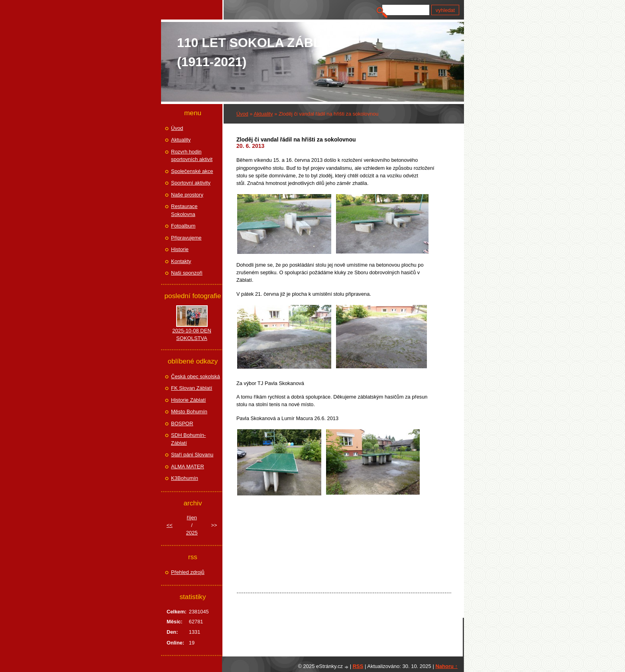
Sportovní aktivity (191, 183)
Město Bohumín (189, 412)
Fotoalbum (183, 226)
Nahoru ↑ (446, 666)
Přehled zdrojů (188, 572)
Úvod (242, 114)
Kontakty (181, 261)
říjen (192, 518)
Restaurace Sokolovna (184, 210)
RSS (358, 666)
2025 (192, 533)
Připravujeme (186, 238)
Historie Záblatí (188, 400)
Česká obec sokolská (196, 376)
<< (170, 525)
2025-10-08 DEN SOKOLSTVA (192, 335)
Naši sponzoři (187, 273)
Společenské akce (192, 171)
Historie (180, 249)
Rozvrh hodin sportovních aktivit (192, 156)
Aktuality (263, 114)
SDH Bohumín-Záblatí (188, 439)
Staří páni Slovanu (192, 455)
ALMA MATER (188, 467)
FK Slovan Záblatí (192, 388)
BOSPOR (182, 423)
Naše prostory (187, 195)
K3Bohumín (185, 478)
